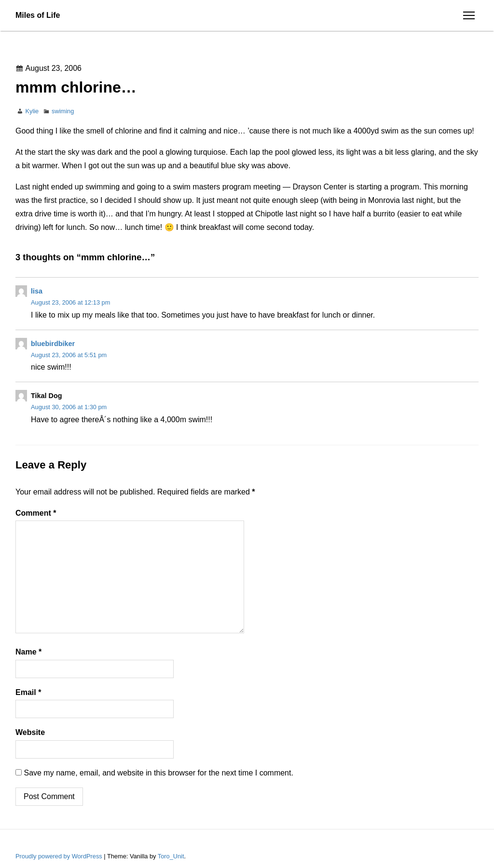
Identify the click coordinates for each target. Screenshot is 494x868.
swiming (63, 111)
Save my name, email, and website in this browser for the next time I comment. (158, 773)
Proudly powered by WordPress (60, 856)
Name (28, 652)
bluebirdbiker (53, 344)
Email (28, 692)
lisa (37, 291)
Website (30, 732)
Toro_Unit (171, 856)
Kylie (32, 111)
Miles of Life (38, 15)
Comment (36, 513)
